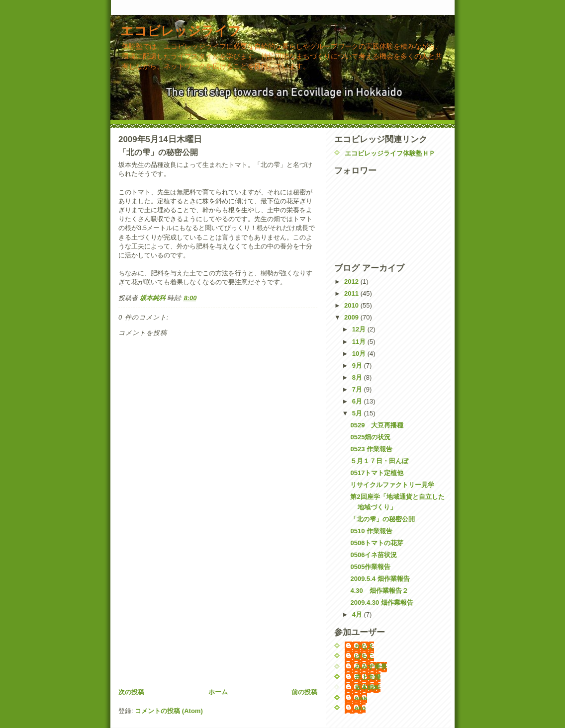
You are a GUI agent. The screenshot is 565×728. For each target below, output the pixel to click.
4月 (358, 614)
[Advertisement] (193, 618)
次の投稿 (131, 692)
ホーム (218, 692)
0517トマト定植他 (377, 473)
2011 (352, 293)
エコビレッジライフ (181, 31)
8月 (358, 377)
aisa (361, 698)
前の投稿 (304, 692)
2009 (352, 317)
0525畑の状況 (370, 437)
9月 (358, 365)
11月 (360, 342)
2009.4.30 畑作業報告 (381, 603)
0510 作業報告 (371, 531)
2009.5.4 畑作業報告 (380, 579)
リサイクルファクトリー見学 (392, 485)
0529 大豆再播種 (377, 425)
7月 (358, 389)
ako (360, 708)
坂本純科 (368, 688)
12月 (360, 329)
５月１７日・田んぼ (379, 461)
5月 (358, 413)
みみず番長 (371, 667)
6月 (358, 401)
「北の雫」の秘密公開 (382, 519)
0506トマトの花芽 (377, 543)
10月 (360, 354)
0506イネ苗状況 (374, 555)
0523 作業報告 (371, 449)
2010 (352, 305)
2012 (352, 282)
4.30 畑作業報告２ (382, 591)
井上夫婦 (368, 677)
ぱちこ (364, 656)
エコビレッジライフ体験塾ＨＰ (390, 153)
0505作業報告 (370, 567)
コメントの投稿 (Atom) (169, 711)
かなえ (364, 646)
